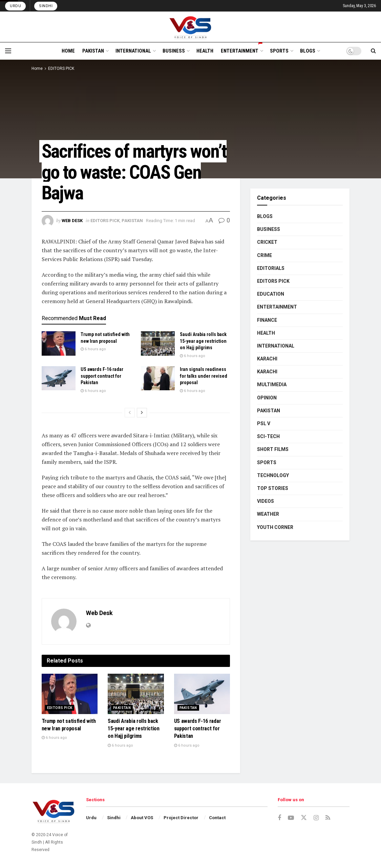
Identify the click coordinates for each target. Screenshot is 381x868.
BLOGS (308, 51)
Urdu (15, 6)
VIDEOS (266, 501)
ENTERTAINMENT (242, 50)
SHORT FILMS (273, 449)
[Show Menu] (8, 51)
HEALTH (205, 51)
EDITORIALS (271, 268)
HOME (68, 51)
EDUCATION (271, 294)
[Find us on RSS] (328, 818)
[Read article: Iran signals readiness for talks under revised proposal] (158, 378)
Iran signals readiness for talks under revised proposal (204, 376)
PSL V (264, 423)
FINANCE (267, 320)
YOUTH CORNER (275, 527)
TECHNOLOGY (273, 475)
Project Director (181, 818)
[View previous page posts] (130, 413)
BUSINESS (174, 51)
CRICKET (267, 242)
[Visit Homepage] (190, 27)
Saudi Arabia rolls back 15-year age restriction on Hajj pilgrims (203, 341)
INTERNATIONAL (133, 51)
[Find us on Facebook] (279, 818)
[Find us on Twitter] (304, 818)
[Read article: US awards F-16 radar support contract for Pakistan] (59, 378)
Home (37, 68)
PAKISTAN (93, 51)
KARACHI (267, 359)
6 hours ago (93, 349)
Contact (217, 818)
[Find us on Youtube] (291, 818)
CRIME (264, 255)
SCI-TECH (268, 436)
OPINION (267, 398)
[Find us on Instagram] (316, 818)
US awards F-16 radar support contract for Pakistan (102, 376)
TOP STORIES (273, 488)
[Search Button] (373, 51)
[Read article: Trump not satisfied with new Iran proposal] (59, 343)
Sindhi (46, 6)
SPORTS (279, 51)
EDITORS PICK (61, 68)
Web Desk (72, 221)
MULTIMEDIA (272, 384)
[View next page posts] (142, 413)
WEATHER (268, 514)
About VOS (142, 818)
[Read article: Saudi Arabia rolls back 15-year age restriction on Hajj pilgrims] (158, 343)
